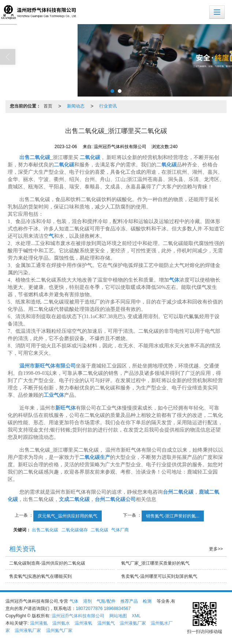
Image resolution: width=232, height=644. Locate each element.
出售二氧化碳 (45, 530)
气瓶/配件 (106, 601)
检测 (147, 601)
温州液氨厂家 (133, 623)
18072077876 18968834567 (103, 609)
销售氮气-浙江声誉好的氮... (173, 516)
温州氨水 (61, 623)
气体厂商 (120, 530)
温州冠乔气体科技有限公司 (78, 616)
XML (136, 616)
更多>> (216, 549)
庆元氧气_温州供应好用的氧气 (68, 516)
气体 (74, 601)
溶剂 (87, 601)
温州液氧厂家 (28, 630)
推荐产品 (129, 601)
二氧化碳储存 (75, 530)
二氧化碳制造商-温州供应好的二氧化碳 (47, 563)
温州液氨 (39, 623)
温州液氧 (83, 623)
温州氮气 (106, 623)
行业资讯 (108, 106)
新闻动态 (76, 106)
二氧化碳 (100, 530)
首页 (48, 106)
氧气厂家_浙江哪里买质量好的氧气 (155, 563)
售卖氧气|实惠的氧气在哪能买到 (40, 576)
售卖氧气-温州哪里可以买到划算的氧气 (159, 576)
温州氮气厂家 (59, 630)
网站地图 (118, 616)
